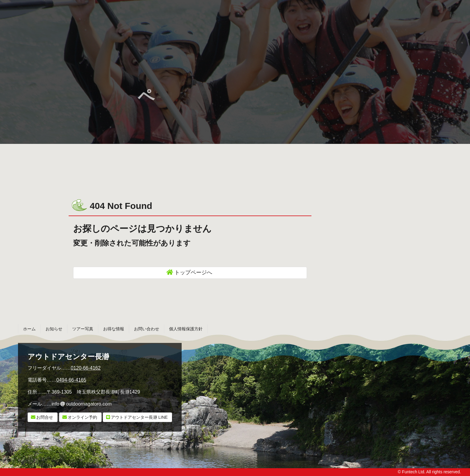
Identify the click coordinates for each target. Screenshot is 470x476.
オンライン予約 (82, 417)
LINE (139, 417)
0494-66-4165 (71, 380)
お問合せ (45, 417)
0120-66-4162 (86, 368)
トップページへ (193, 272)
